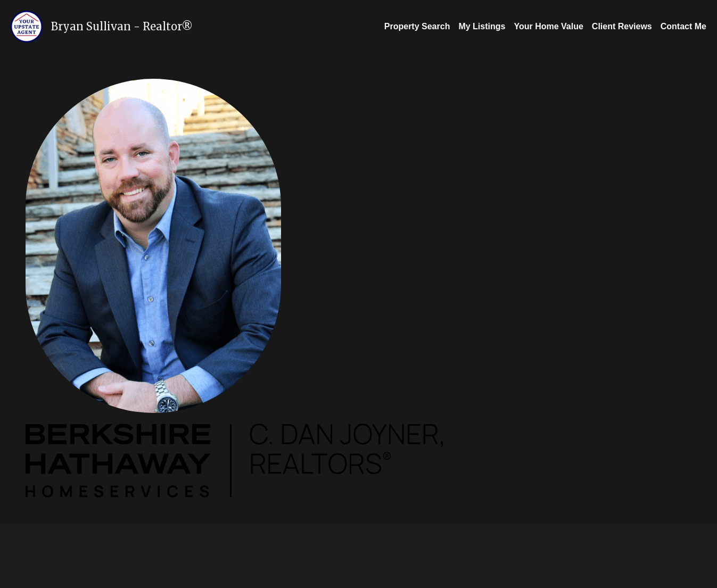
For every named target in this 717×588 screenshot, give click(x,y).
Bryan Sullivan (91, 26)
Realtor (162, 26)
